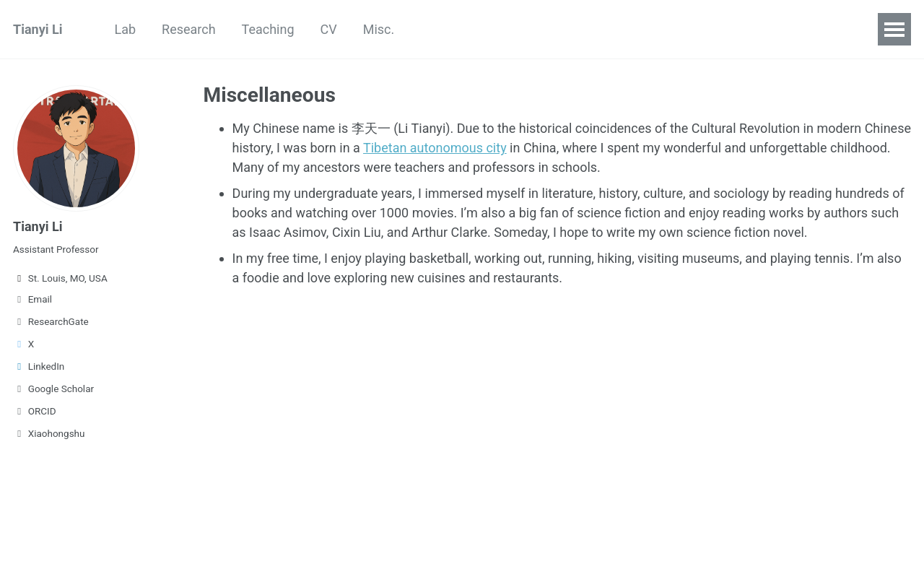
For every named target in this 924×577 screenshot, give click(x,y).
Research (189, 29)
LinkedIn (39, 366)
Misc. (379, 29)
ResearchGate (51, 321)
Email (32, 299)
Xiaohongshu (49, 433)
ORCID (35, 411)
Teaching (268, 29)
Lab (125, 29)
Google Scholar (53, 389)
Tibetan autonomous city (435, 148)
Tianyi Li (38, 29)
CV (329, 29)
